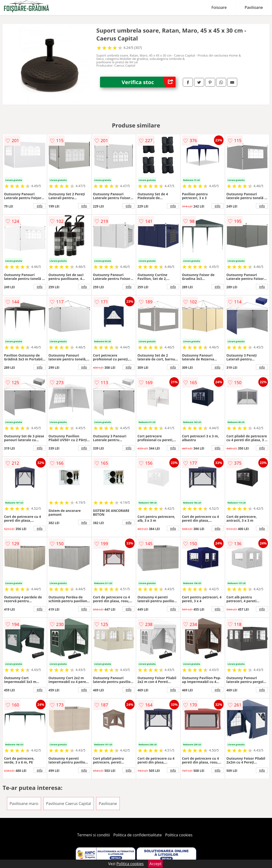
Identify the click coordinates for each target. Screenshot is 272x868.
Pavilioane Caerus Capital (69, 804)
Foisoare (219, 7)
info (40, 206)
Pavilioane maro (24, 804)
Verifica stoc (149, 82)
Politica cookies (179, 835)
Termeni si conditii (94, 835)
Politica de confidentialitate (138, 835)
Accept (155, 864)
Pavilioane (254, 7)
